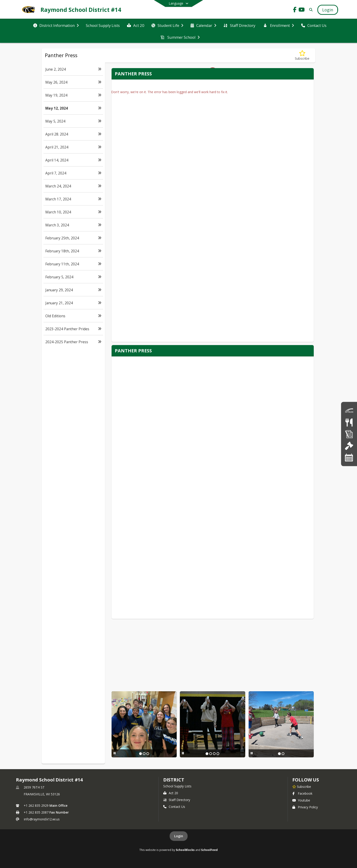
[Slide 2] (144, 754)
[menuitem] (56, 25)
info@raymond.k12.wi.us (42, 819)
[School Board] (349, 446)
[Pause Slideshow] (115, 753)
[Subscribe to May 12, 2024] (302, 55)
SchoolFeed (209, 850)
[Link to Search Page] (310, 10)
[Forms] (349, 434)
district (174, 780)
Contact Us (174, 807)
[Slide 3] (148, 754)
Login (179, 836)
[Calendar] (349, 457)
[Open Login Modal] (328, 10)
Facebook (302, 793)
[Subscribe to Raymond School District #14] (302, 786)
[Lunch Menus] (349, 422)
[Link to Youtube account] (302, 10)
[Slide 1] (140, 754)
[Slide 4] (218, 754)
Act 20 (171, 793)
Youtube (301, 800)
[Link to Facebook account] (295, 10)
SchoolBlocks (185, 850)
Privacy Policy (305, 807)
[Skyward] (349, 411)
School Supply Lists (177, 786)
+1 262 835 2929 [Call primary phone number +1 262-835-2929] (36, 805)
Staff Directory (177, 800)
